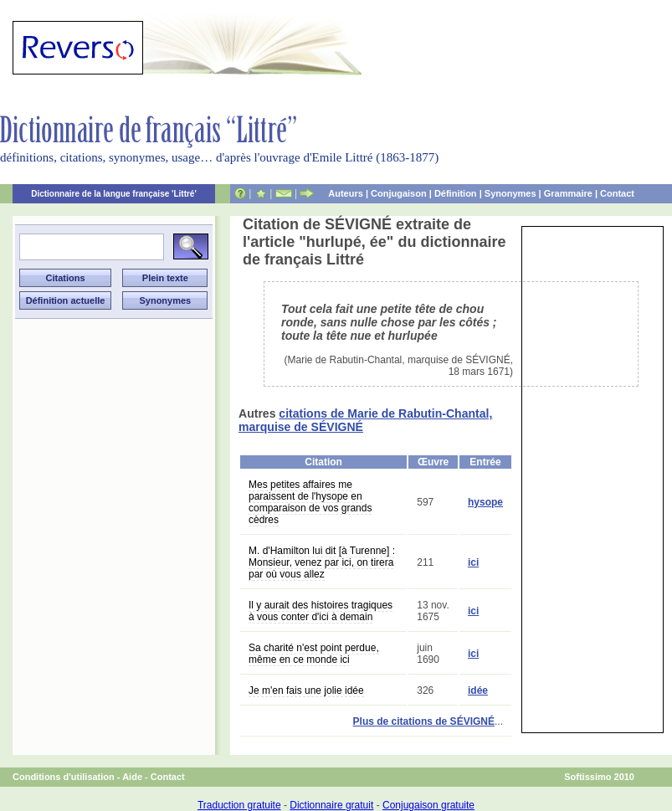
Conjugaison (399, 193)
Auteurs (346, 193)
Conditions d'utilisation (64, 777)
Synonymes (510, 193)
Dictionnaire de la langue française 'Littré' (114, 194)
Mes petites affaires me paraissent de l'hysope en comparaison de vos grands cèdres (310, 502)
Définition (456, 193)
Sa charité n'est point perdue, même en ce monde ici (314, 654)
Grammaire (568, 193)
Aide (132, 777)
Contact (617, 193)
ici (473, 562)
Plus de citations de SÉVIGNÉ (424, 721)
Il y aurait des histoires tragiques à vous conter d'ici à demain (321, 611)
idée (478, 690)
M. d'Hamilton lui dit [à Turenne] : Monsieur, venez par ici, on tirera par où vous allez (322, 562)
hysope (485, 502)
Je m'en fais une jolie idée (306, 690)
